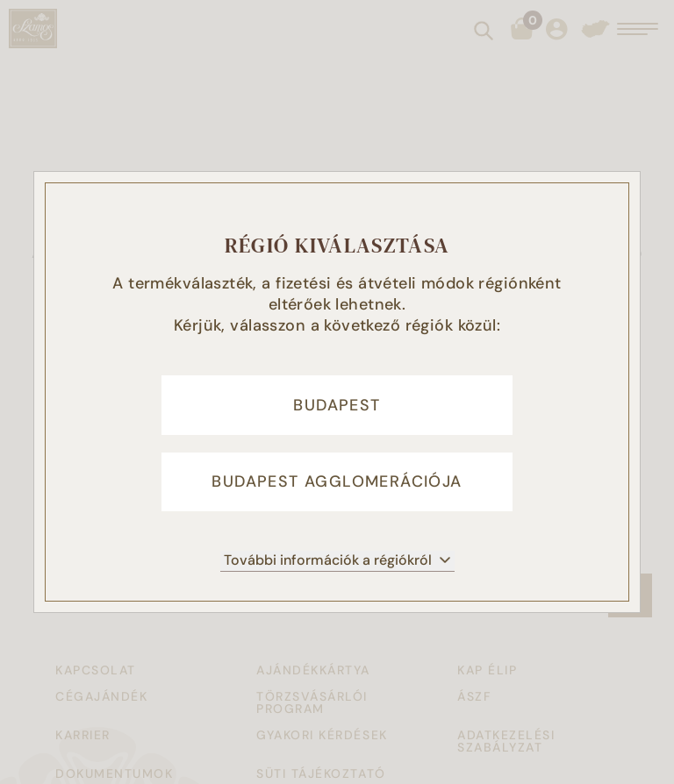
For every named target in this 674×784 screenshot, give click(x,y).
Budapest (337, 404)
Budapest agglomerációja (337, 483)
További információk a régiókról (337, 563)
